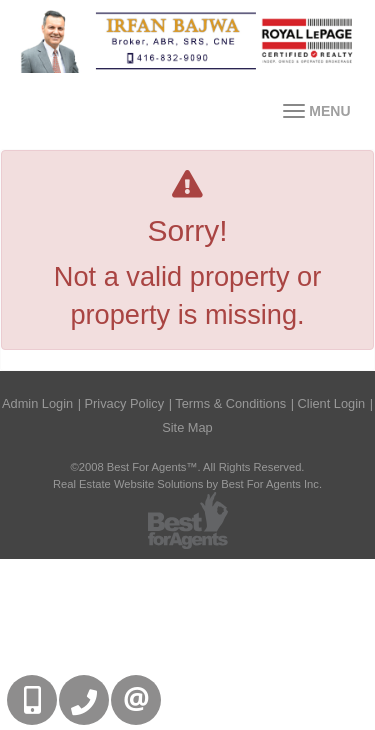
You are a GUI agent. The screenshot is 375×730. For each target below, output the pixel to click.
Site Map (187, 427)
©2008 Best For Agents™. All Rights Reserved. (188, 467)
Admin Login (37, 403)
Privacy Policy (125, 403)
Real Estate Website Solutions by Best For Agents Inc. (187, 484)
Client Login (332, 403)
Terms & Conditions (230, 403)
